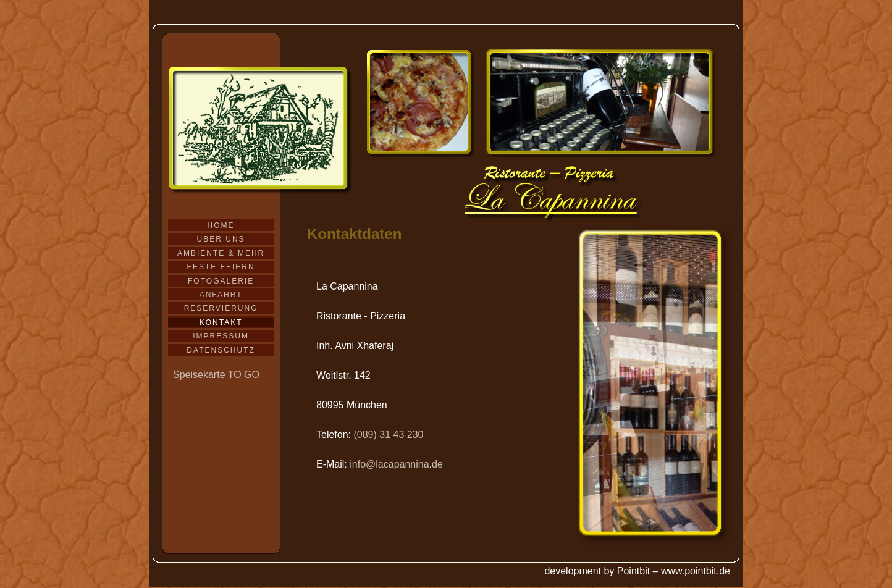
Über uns (221, 239)
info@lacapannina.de (396, 464)
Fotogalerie (221, 281)
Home (221, 225)
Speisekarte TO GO (216, 375)
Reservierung (221, 308)
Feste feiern (221, 267)
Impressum (221, 336)
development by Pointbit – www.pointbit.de (637, 571)
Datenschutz (221, 350)
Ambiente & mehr (221, 253)
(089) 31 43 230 (388, 435)
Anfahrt (221, 295)
